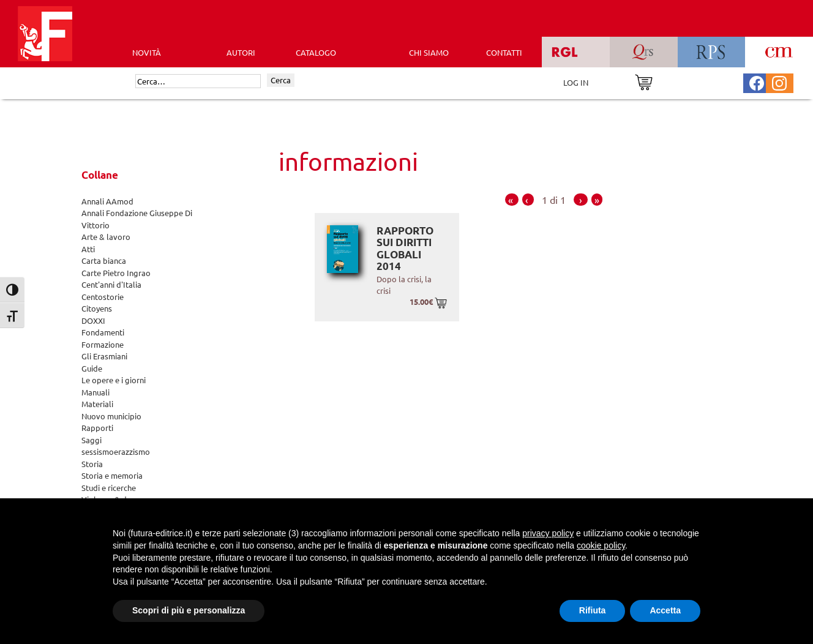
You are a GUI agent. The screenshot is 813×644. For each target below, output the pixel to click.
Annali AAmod (107, 201)
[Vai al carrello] (644, 81)
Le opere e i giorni (114, 380)
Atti (88, 249)
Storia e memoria (112, 475)
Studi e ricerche (109, 488)
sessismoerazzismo (116, 451)
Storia (92, 464)
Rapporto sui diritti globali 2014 (405, 249)
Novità (147, 52)
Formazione (103, 344)
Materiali (97, 404)
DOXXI (93, 320)
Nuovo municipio (111, 416)
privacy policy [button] (548, 533)
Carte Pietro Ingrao (116, 273)
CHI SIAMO (429, 52)
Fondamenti (103, 332)
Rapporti (97, 428)
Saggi (92, 440)
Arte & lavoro (106, 237)
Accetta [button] (665, 610)
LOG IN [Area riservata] (576, 82)
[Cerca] (198, 81)
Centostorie (103, 297)
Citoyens (97, 308)
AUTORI (241, 52)
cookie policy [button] (601, 545)
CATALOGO (316, 52)
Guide (92, 368)
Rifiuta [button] (593, 610)
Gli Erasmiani (104, 356)
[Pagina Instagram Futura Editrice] (779, 82)
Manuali (96, 392)
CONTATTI (504, 52)
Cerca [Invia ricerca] (281, 80)
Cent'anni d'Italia (111, 284)
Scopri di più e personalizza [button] (189, 610)
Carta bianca (104, 260)
